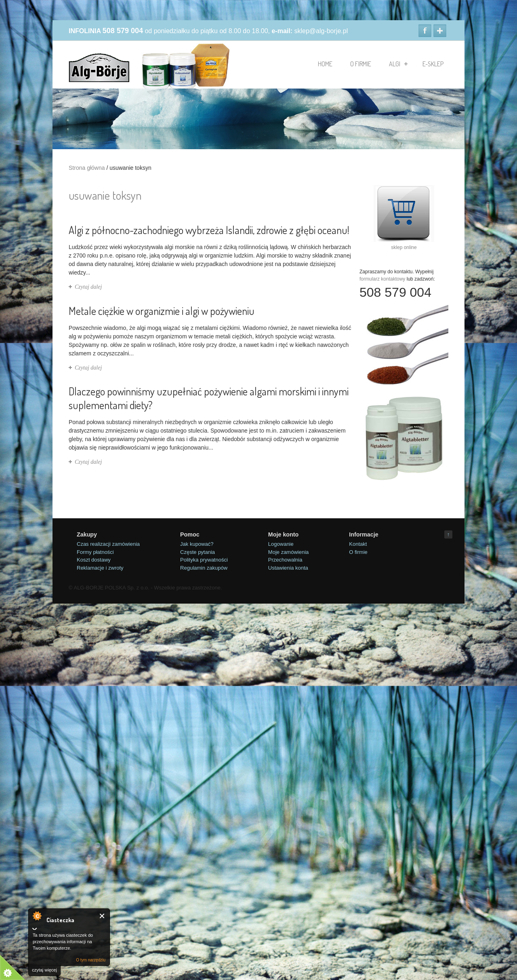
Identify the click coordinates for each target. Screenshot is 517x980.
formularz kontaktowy (382, 279)
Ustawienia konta (288, 568)
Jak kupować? (197, 544)
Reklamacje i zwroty (100, 568)
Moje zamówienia (288, 552)
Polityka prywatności (204, 560)
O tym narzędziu (91, 960)
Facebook (425, 31)
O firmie (361, 64)
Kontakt (358, 544)
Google (440, 31)
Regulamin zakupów (204, 568)
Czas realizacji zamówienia (108, 544)
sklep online (404, 247)
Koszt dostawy (94, 560)
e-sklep (433, 64)
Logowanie (281, 544)
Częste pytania (198, 552)
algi (398, 64)
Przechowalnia (285, 560)
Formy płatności (95, 552)
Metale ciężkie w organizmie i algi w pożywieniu (162, 311)
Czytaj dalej (88, 287)
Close (102, 916)
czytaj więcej (44, 970)
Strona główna (87, 168)
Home (325, 64)
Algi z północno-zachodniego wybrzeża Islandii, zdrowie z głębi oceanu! (209, 230)
